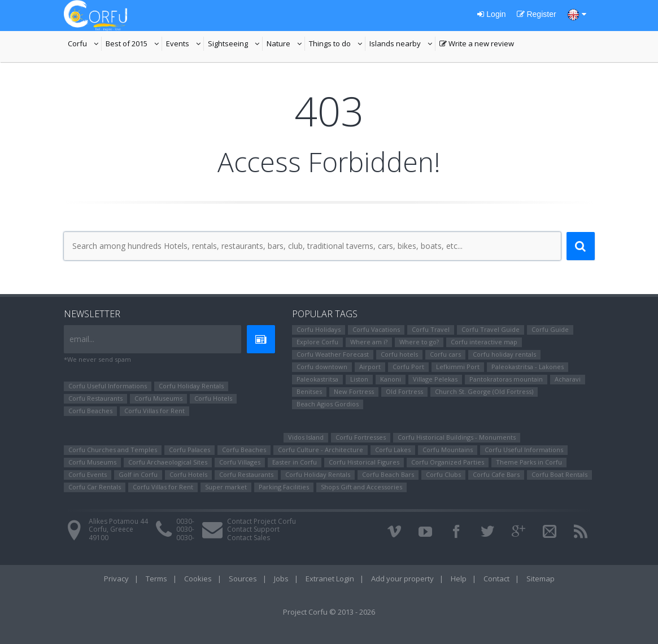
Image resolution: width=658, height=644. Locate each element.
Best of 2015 (134, 45)
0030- (185, 521)
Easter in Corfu (295, 462)
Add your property (402, 579)
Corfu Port (408, 367)
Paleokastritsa (317, 379)
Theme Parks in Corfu (529, 462)
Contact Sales (249, 538)
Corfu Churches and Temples (113, 450)
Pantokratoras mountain (506, 379)
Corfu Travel (431, 329)
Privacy (116, 579)
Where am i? (369, 342)
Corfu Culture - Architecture (321, 450)
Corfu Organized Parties (448, 462)
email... (82, 339)
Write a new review (477, 45)
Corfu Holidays (319, 329)
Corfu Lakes (393, 450)
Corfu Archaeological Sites (168, 462)
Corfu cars (445, 354)
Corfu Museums (158, 398)
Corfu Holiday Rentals (191, 386)
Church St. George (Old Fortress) (484, 391)
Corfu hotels (399, 354)
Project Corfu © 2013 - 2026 (329, 612)
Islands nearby (402, 45)
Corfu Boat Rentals (559, 474)
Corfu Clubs (443, 474)
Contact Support (253, 529)
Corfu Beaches (90, 411)
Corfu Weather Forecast (333, 354)
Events (185, 45)
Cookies (198, 579)
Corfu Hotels (213, 398)
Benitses (309, 391)
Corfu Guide (550, 329)
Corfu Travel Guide (491, 329)
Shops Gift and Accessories (361, 487)
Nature (286, 45)
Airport (370, 367)
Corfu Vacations (376, 329)
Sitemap (541, 579)
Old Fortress (404, 391)
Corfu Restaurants (95, 398)
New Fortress (354, 391)
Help (459, 579)
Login (491, 14)
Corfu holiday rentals (504, 354)
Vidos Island (306, 437)
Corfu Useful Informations (108, 386)
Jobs (281, 579)
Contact (496, 579)
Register (537, 14)
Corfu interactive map (484, 342)
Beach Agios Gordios (328, 404)
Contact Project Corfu (262, 521)
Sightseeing (235, 45)
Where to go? (419, 342)
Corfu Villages (240, 462)
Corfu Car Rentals (95, 487)
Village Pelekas (435, 379)
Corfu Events (88, 474)
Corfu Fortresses (361, 437)
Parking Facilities (284, 487)
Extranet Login (330, 579)
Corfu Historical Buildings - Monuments (457, 437)
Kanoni (391, 379)
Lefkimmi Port (458, 367)
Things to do (337, 45)
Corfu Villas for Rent (154, 411)
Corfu (85, 45)
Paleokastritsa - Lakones (528, 367)
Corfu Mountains (448, 450)
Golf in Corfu (138, 474)
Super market (226, 487)
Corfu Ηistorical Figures (364, 462)
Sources (243, 579)
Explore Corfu (317, 342)
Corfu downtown (322, 367)
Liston (359, 379)
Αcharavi (568, 379)
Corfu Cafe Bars (496, 474)
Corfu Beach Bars (388, 474)
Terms (156, 579)
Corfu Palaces (189, 450)
